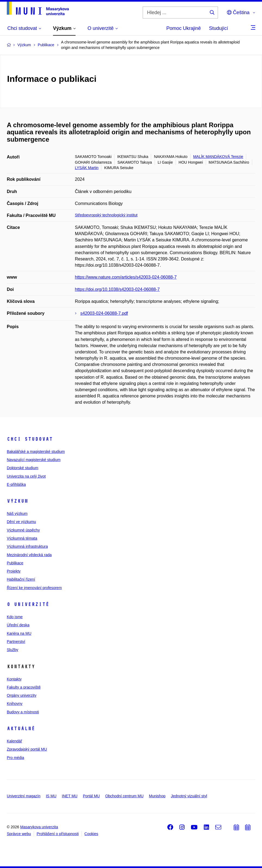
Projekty (14, 571)
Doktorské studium (23, 468)
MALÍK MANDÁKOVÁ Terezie (218, 157)
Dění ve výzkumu (21, 522)
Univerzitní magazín (24, 796)
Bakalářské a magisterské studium (36, 452)
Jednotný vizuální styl (189, 796)
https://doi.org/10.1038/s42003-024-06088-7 (117, 289)
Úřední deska (18, 625)
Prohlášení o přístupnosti (58, 834)
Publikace (15, 563)
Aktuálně (21, 729)
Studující (219, 28)
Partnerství (16, 642)
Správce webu (19, 834)
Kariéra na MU (19, 633)
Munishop (157, 796)
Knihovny (15, 704)
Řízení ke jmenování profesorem (34, 588)
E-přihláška (16, 484)
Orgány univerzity (22, 695)
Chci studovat (30, 439)
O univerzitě (28, 604)
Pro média (15, 758)
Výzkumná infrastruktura (27, 546)
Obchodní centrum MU (124, 796)
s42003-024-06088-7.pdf (104, 313)
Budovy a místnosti (23, 712)
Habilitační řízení (21, 579)
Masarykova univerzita (39, 827)
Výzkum (17, 501)
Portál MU (91, 796)
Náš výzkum (17, 514)
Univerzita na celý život (26, 476)
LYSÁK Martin (87, 168)
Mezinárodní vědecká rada (29, 555)
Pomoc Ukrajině (184, 28)
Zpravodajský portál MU (27, 749)
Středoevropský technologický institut (106, 215)
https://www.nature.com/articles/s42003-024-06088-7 (126, 277)
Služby (13, 650)
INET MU (70, 796)
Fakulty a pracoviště (24, 687)
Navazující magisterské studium (34, 460)
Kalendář (14, 741)
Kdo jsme (15, 617)
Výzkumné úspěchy (23, 530)
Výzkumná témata (22, 538)
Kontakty (14, 679)
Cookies (91, 834)
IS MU (51, 796)
